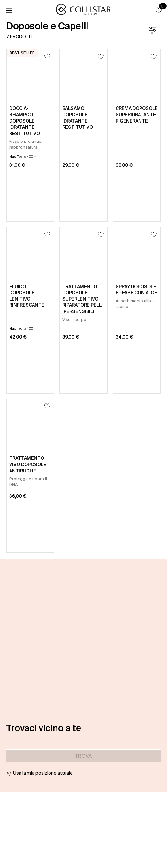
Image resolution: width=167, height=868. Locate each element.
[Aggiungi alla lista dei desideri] (47, 56)
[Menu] (9, 11)
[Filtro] (152, 30)
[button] (159, 10)
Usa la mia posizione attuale (43, 773)
